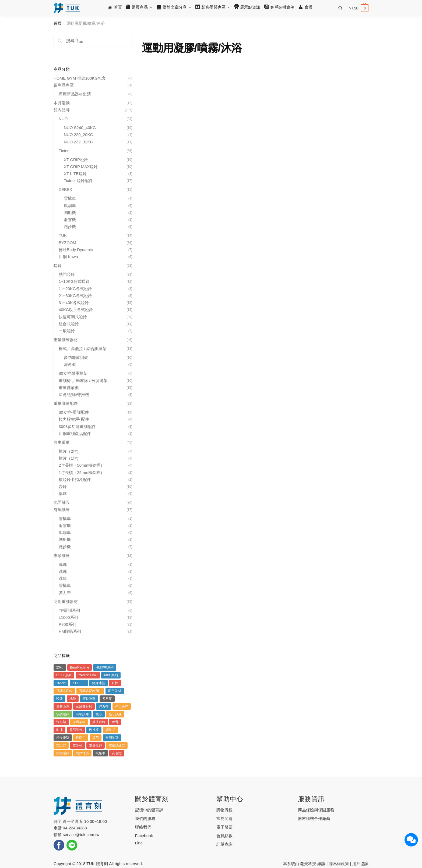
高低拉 (117, 753)
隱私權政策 (339, 864)
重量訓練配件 (66, 403)
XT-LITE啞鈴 (75, 174)
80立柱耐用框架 (73, 373)
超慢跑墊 (63, 738)
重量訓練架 (117, 745)
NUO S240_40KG (80, 128)
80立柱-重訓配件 (74, 412)
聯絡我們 (143, 827)
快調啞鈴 (63, 714)
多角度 (107, 699)
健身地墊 (99, 683)
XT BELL (79, 683)
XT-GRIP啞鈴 (76, 160)
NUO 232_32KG (78, 142)
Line (139, 843)
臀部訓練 (76, 730)
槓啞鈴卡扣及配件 (75, 479)
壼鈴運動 (89, 699)
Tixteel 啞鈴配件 (78, 181)
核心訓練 (115, 714)
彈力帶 (65, 593)
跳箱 (63, 578)
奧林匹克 (63, 706)
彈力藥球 (122, 706)
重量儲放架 (69, 387)
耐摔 (59, 730)
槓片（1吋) (68, 458)
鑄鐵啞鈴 (63, 753)
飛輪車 (100, 753)
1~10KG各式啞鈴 (74, 281)
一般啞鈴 (67, 331)
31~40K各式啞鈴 (74, 303)
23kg (60, 667)
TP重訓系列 (69, 610)
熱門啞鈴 (67, 274)
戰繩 (63, 564)
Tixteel (65, 151)
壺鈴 (63, 486)
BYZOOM (67, 243)
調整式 (110, 730)
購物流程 (224, 810)
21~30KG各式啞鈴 (75, 296)
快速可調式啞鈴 (73, 317)
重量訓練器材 (66, 340)
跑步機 (70, 226)
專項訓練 (62, 556)
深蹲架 (70, 364)
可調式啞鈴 (64, 691)
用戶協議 (360, 864)
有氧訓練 (62, 510)
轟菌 (96, 738)
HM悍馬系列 (70, 631)
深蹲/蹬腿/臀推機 (74, 394)
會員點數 (224, 836)
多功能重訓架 (76, 357)
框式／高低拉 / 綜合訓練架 (83, 349)
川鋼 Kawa (68, 257)
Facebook (144, 836)
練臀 (115, 722)
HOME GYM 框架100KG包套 (80, 78)
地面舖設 (62, 502)
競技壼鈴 (99, 722)
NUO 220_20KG (78, 135)
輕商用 (81, 738)
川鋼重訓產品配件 (75, 433)
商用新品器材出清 (75, 94)
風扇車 (70, 206)
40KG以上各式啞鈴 (76, 310)
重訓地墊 (112, 738)
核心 (99, 714)
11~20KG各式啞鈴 (75, 289)
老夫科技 (308, 864)
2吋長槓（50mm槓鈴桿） (82, 465)
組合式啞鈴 (69, 324)
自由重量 (62, 442)
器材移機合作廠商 (314, 818)
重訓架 (61, 745)
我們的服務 (145, 818)
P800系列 (67, 624)
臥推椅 (94, 730)
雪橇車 (70, 198)
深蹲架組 (79, 722)
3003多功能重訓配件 (77, 426)
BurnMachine (80, 667)
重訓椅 (78, 745)
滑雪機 (70, 219)
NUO (63, 119)
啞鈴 (58, 265)
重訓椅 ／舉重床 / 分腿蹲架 (83, 381)
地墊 (73, 699)
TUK (63, 235)
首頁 (58, 23)
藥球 (63, 493)
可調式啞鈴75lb (90, 691)
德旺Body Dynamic (76, 250)
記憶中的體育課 (149, 810)
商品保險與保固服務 (316, 810)
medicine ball (88, 675)
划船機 (70, 212)
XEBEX (65, 189)
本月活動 (62, 103)
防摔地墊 (82, 753)
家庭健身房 (84, 706)
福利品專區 (64, 85)
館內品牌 (62, 110)
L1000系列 (68, 617)
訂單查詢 (224, 844)
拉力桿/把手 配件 (74, 419)
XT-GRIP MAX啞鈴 (81, 167)
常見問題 (224, 818)
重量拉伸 (96, 745)
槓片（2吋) (68, 451)
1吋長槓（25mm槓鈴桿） (82, 472)
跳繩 (63, 571)
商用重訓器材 (66, 601)
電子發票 (224, 827)
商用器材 (115, 691)
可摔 (115, 683)
